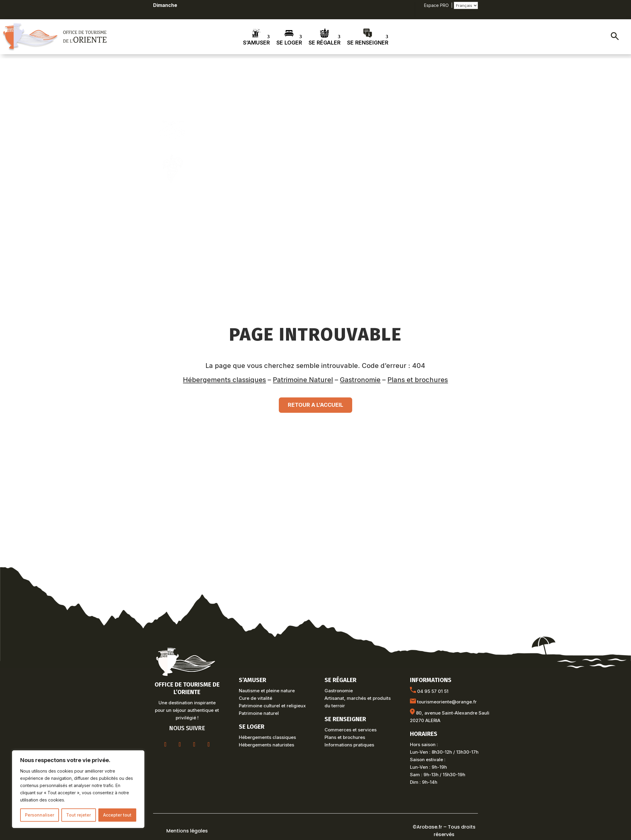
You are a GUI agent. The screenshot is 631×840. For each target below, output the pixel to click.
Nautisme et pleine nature (267, 691)
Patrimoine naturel (259, 713)
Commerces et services (351, 730)
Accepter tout (117, 815)
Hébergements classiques (224, 380)
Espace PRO (436, 5)
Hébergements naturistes (266, 745)
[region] (78, 789)
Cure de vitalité (255, 698)
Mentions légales (187, 831)
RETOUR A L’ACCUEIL (315, 405)
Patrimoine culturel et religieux (272, 706)
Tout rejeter (78, 815)
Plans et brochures (418, 380)
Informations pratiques (349, 745)
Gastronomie (360, 380)
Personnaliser (40, 815)
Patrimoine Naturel (303, 380)
